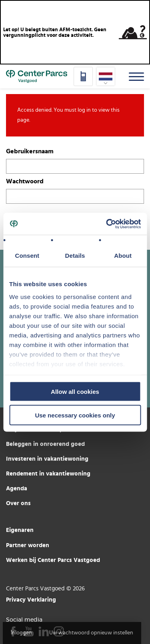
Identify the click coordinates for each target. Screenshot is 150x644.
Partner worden (28, 545)
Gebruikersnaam (30, 151)
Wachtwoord (25, 181)
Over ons (18, 503)
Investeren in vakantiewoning (47, 458)
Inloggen (21, 633)
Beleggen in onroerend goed (45, 444)
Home (37, 76)
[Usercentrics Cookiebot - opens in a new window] (107, 224)
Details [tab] (75, 256)
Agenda (17, 488)
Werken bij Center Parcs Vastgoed (53, 560)
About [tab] (123, 256)
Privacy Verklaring (31, 599)
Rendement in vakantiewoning (48, 473)
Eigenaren (20, 530)
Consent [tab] (27, 256)
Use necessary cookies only (75, 415)
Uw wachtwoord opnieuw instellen (91, 633)
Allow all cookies (75, 392)
